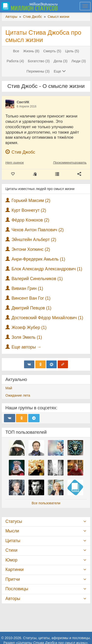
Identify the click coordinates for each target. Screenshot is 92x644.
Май (9, 388)
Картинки (14, 570)
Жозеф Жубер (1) (29, 327)
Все (16, 51)
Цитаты (13, 541)
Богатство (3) (39, 61)
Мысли (12, 531)
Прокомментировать (70, 163)
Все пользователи (46, 503)
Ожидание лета (18, 395)
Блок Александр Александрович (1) (47, 269)
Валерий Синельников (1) (37, 279)
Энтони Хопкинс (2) (31, 249)
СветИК (23, 102)
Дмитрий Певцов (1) (32, 308)
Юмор (11, 560)
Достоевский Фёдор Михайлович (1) (47, 318)
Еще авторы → (26, 347)
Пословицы (17, 589)
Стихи (11, 550)
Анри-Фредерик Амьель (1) (38, 259)
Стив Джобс (23, 152)
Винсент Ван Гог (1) (31, 298)
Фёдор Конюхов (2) (30, 220)
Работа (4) (15, 61)
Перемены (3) (38, 71)
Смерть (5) (52, 51)
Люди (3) (79, 61)
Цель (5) (72, 51)
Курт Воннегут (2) (29, 210)
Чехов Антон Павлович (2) (38, 230)
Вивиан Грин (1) (27, 288)
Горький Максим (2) (31, 201)
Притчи (13, 579)
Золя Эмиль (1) (27, 337)
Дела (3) (61, 61)
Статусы (14, 521)
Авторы (13, 599)
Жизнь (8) (31, 51)
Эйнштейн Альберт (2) (34, 240)
